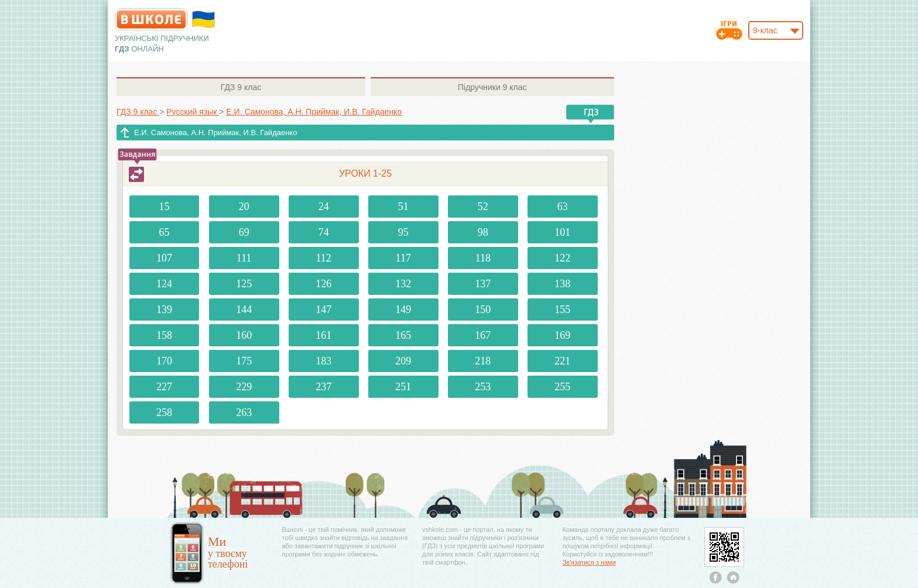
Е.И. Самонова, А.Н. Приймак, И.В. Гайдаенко (215, 133)
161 (323, 335)
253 (483, 387)
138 (562, 284)
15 (165, 207)
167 (483, 335)
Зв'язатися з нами (589, 562)
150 (483, 310)
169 (562, 335)
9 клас (241, 87)
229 (244, 387)
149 (403, 310)
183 (323, 361)
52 (483, 207)
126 (323, 284)
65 (165, 232)
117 (403, 258)
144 (244, 310)
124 (164, 284)
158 (164, 335)
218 (483, 361)
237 (323, 387)
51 (403, 207)
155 (562, 310)
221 (562, 361)
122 (562, 258)
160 (244, 335)
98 (483, 232)
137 (483, 284)
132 (403, 284)
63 (563, 207)
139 (164, 310)
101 (562, 232)
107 (164, 258)
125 (244, 284)
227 (164, 387)
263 (244, 412)
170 (164, 361)
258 (164, 412)
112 (324, 258)
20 (244, 207)
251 (403, 387)
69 (244, 232)
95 (403, 232)
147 (323, 310)
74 (324, 232)
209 (403, 361)
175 (244, 361)
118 (483, 258)
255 (562, 387)
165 (403, 335)
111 (244, 258)
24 (324, 207)
